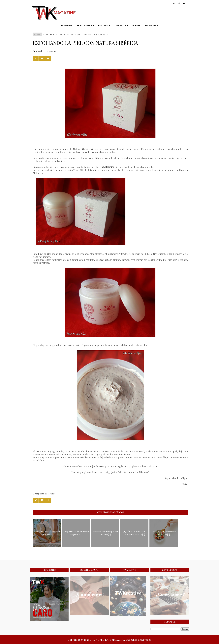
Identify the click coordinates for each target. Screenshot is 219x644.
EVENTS (137, 26)
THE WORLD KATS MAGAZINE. (108, 640)
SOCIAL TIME (151, 26)
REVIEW (50, 34)
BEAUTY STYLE (85, 26)
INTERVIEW (67, 26)
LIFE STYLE (121, 26)
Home (37, 34)
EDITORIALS (104, 26)
